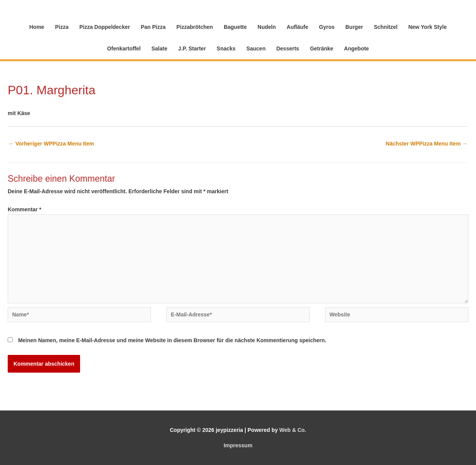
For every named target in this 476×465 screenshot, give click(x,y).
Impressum (238, 445)
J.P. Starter (192, 49)
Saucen (256, 49)
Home (37, 27)
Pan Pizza (153, 27)
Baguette (235, 27)
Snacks (226, 49)
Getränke (322, 49)
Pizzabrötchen (195, 27)
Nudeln (267, 27)
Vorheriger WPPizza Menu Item (51, 144)
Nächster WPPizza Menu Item (427, 144)
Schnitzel (386, 27)
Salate (159, 49)
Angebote (356, 49)
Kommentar (24, 209)
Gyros (327, 27)
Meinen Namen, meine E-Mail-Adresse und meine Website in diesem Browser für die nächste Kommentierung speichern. (172, 340)
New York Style (427, 27)
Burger (354, 27)
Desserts (287, 49)
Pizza (62, 27)
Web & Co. (293, 430)
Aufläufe (297, 27)
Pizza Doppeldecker (105, 27)
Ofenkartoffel (124, 49)
